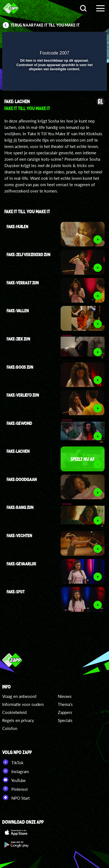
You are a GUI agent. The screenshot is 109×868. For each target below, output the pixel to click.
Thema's (65, 704)
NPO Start (16, 797)
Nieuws (65, 696)
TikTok (13, 762)
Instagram (15, 771)
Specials (65, 720)
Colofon (10, 728)
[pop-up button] (77, 40)
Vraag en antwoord (19, 696)
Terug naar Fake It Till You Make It (45, 25)
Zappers (65, 712)
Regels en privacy (18, 720)
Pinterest (15, 789)
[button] (88, 40)
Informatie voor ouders (23, 704)
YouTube (14, 780)
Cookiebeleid (14, 712)
